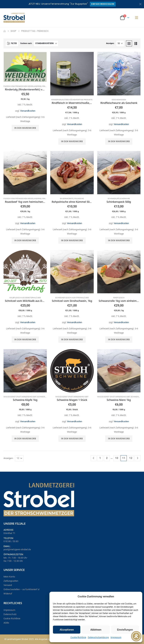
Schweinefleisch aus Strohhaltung (72, 298)
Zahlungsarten (11, 581)
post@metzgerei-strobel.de (17, 549)
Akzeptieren (67, 630)
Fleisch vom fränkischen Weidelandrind (23, 86)
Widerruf (8, 594)
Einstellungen (125, 630)
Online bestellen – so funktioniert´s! (22, 589)
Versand (8, 585)
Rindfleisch (119, 298)
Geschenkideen (119, 100)
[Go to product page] (25, 67)
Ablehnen (96, 630)
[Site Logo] (14, 18)
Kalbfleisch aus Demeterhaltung (25, 298)
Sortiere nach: (26, 43)
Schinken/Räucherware (119, 199)
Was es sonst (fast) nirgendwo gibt (20, 397)
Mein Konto (9, 577)
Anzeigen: (110, 43)
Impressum (116, 637)
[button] (137, 18)
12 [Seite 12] (131, 458)
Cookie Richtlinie (78, 637)
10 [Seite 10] (117, 458)
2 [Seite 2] (107, 458)
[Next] (138, 458)
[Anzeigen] (120, 43)
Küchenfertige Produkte (81, 100)
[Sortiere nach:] (46, 43)
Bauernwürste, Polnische (72, 199)
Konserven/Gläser (60, 100)
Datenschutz (10, 614)
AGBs (6, 623)
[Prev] (93, 458)
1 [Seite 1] (100, 458)
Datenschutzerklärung (98, 637)
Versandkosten (28, 111)
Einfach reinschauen (103, 4)
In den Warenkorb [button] (25, 128)
